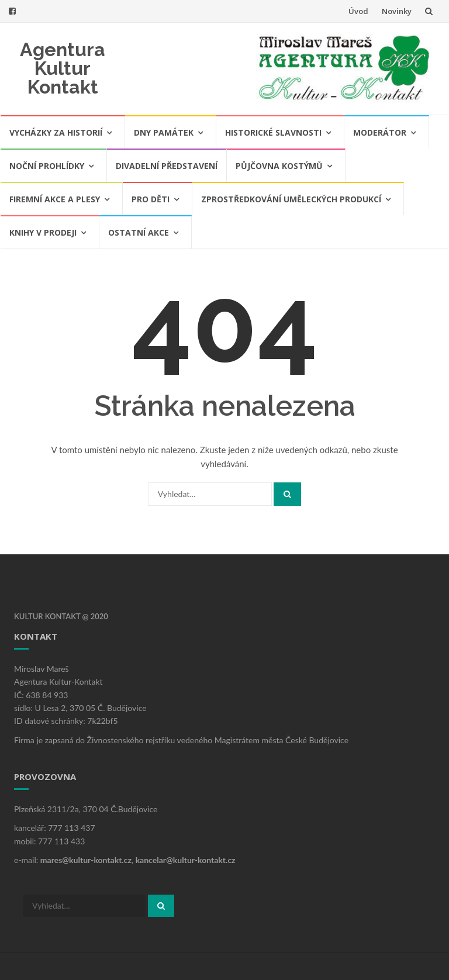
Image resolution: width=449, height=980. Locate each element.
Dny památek (164, 132)
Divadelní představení (167, 166)
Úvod (358, 11)
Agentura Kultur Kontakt (63, 68)
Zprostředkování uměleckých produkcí (291, 199)
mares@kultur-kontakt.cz (86, 860)
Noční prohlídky (47, 166)
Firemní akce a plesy (55, 199)
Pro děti (151, 199)
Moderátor (380, 132)
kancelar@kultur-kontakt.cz (186, 860)
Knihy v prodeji (43, 232)
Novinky (397, 11)
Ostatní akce (139, 232)
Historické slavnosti (273, 132)
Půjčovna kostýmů (279, 166)
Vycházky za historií (56, 132)
